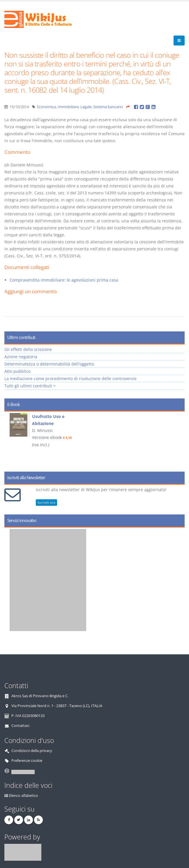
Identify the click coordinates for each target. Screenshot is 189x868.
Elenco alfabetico (24, 796)
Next (178, 440)
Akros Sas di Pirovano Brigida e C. (40, 696)
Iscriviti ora (46, 502)
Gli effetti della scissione (28, 349)
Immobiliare (68, 107)
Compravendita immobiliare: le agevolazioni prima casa (64, 280)
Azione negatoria (21, 357)
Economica (46, 107)
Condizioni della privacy (32, 751)
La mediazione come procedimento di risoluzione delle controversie (70, 378)
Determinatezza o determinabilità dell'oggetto (49, 364)
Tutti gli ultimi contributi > (30, 386)
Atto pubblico (17, 371)
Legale (86, 107)
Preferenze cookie (27, 761)
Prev (11, 440)
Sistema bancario (108, 107)
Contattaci (20, 726)
